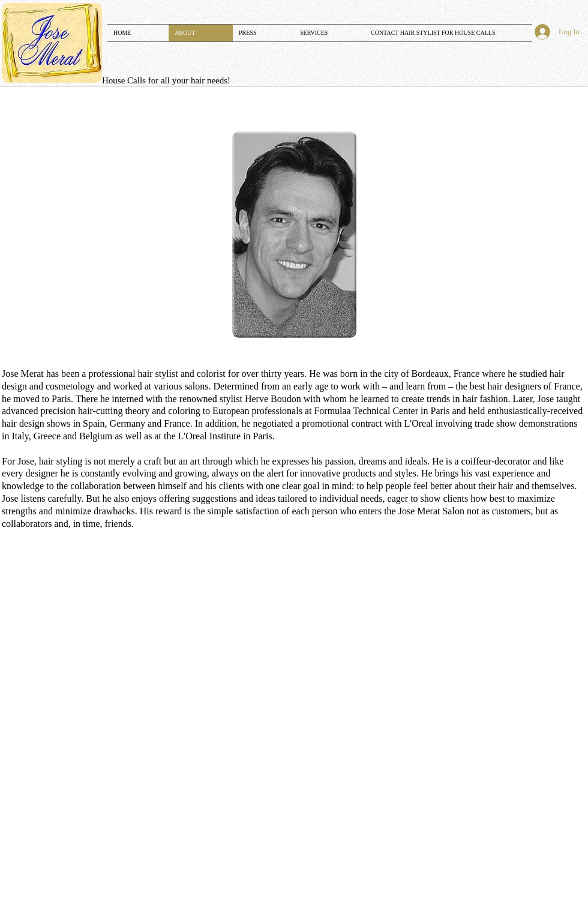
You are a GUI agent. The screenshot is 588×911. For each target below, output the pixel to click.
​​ (166, 80)
